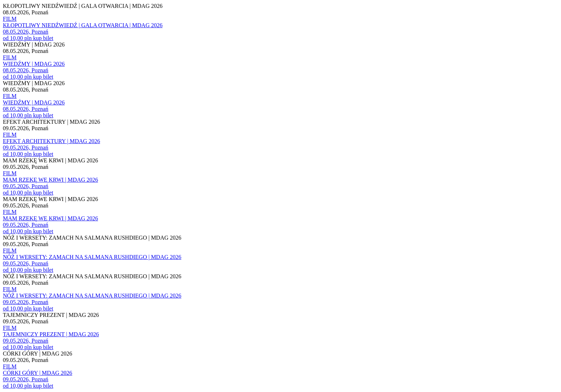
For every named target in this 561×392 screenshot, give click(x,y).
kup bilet (43, 38)
